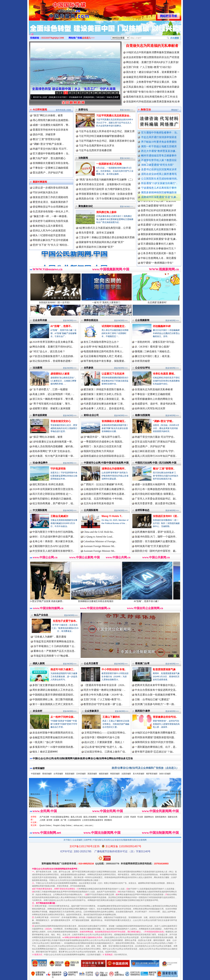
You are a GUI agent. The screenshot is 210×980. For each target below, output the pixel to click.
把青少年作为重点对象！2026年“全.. (104, 695)
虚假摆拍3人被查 (60, 374)
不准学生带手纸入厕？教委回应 (159, 160)
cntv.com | (89, 825)
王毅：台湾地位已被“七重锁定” (152, 699)
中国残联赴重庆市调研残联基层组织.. (53, 695)
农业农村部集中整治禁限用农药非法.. (53, 733)
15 (117, 93)
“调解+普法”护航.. (163, 421)
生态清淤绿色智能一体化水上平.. (51, 211)
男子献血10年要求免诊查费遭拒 (159, 142)
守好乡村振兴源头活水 (45, 192)
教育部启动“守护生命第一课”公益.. (103, 704)
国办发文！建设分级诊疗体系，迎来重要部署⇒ (153, 72)
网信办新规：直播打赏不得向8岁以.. (53, 347)
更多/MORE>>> (127, 110)
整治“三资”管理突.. (164, 469)
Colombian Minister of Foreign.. (100, 541)
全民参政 (89, 368)
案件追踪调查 (40, 415)
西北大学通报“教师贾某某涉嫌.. (159, 151)
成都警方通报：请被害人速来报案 (51, 408)
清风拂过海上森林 (106, 212)
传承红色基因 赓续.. (164, 374)
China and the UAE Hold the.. (99, 532)
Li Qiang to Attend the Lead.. (98, 537)
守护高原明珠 (58, 469)
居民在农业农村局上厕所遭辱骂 (159, 174)
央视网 (56, 820)
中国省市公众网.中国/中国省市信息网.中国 (106, 463)
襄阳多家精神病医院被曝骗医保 (159, 192)
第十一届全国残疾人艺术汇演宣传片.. (53, 704)
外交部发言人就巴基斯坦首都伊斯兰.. (53, 551)
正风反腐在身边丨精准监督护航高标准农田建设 (153, 87)
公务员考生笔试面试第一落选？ (158, 257)
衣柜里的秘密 (142, 361)
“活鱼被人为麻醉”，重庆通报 (50, 637)
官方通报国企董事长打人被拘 (157, 247)
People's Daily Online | (63, 825)
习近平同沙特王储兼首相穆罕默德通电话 (102, 136)
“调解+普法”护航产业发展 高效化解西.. (52, 600)
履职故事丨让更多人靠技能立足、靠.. (104, 399)
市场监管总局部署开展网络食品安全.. (54, 641)
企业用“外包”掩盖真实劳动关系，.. (103, 347)
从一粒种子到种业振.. (63, 717)
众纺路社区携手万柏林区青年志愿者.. (104, 494)
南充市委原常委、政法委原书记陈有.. (156, 503)
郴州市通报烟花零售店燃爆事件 (159, 156)
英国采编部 (92, 774)
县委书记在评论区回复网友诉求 (159, 169)
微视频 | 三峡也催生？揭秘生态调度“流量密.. (112, 97)
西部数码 (108, 820)
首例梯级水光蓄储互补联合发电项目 (103, 600)
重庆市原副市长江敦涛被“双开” (96, 247)
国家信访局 (173, 817)
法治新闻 (37, 368)
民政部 (133, 817)
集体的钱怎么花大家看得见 (48, 226)
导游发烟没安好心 (61, 421)
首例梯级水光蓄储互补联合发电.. (51, 163)
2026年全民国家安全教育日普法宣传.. (53, 489)
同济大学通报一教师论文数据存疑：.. (104, 690)
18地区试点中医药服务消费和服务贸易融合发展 (153, 52)
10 (96, 93)
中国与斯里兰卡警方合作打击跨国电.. (53, 532)
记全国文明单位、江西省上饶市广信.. (105, 752)
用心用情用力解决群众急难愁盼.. (51, 120)
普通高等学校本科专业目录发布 (50, 130)
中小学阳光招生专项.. (114, 669)
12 (104, 93)
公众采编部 (77, 840)
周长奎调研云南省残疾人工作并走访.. (53, 690)
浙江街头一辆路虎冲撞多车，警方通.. (53, 399)
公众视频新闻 (142, 320)
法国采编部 (126, 774)
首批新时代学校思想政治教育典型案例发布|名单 (153, 102)
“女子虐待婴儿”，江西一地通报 (50, 389)
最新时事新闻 (40, 182)
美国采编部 (70, 774)
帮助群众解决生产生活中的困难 (50, 240)
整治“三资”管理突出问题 (47, 139)
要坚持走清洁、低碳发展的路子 (50, 202)
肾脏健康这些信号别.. (165, 717)
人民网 (42, 820)
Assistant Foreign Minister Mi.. (99, 546)
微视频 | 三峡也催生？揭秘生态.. (153, 351)
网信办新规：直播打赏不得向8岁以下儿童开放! (152, 62)
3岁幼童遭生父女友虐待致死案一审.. (53, 442)
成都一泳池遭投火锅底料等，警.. (51, 125)
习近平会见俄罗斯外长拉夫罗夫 (97, 146)
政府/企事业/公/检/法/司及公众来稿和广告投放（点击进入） (145, 768)
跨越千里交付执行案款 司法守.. (50, 149)
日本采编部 (81, 774)
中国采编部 (36, 774)
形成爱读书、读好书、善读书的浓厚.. (156, 404)
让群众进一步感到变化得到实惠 (50, 188)
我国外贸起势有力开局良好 (99, 451)
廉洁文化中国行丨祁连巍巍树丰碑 (73, 97)
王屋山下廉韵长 (111, 717)
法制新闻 (83, 158)
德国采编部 (104, 774)
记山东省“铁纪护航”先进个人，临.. (104, 747)
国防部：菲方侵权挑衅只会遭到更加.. (156, 541)
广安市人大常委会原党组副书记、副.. (156, 499)
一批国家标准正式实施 (109, 164)
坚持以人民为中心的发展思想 (49, 231)
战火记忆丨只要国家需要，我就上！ (105, 742)
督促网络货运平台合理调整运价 (50, 207)
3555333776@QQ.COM (53, 38)
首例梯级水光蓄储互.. (114, 421)
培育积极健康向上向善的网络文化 (154, 399)
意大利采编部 (139, 774)
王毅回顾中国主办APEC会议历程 (51, 546)
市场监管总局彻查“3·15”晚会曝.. (51, 656)
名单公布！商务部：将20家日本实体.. (53, 541)
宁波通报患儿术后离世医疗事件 (159, 188)
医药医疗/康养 (143, 711)
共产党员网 (44, 817)
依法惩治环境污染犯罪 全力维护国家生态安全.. (105, 189)
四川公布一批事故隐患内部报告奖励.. (156, 489)
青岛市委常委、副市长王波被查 (97, 233)
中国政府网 (103, 817)
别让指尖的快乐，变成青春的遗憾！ (53, 361)
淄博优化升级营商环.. (114, 469)
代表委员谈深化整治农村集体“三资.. (104, 404)
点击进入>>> (88, 38)
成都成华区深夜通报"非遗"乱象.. (159, 197)
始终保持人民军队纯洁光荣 (150, 408)
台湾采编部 (58, 774)
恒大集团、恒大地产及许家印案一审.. (53, 456)
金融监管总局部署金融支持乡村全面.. (53, 737)
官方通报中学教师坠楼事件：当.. (160, 133)
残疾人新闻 (39, 663)
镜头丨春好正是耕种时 (45, 752)
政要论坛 (83, 110)
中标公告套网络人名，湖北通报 (158, 262)
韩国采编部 (115, 774)
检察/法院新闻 (143, 415)
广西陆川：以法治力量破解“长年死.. (104, 484)
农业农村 (37, 711)
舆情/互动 (146, 110)
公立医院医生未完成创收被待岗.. (160, 179)
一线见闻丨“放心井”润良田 (47, 742)
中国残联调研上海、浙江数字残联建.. (53, 699)
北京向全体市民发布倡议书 (99, 503)
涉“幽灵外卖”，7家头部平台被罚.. (102, 437)
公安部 (126, 817)
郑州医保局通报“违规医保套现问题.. (155, 737)
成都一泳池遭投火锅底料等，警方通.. (156, 484)
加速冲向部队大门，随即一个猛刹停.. (156, 537)
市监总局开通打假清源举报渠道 (159, 137)
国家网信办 (149, 817)
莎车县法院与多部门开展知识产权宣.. (156, 442)
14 (113, 93)
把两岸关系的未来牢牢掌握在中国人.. (156, 685)
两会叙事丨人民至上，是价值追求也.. (104, 408)
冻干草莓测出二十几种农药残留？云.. (54, 646)
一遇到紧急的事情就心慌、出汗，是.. (156, 747)
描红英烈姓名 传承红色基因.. (49, 484)
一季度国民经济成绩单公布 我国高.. (103, 442)
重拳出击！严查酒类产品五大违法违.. (54, 651)
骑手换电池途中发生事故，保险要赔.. (104, 361)
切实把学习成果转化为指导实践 (50, 221)
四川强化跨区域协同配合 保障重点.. (155, 494)
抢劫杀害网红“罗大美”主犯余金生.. (52, 451)
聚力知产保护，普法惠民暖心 (49, 158)
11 (100, 93)
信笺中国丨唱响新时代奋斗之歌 (102, 737)
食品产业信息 (41, 615)
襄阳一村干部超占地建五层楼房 (159, 146)
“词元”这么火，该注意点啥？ (49, 351)
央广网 (63, 820)
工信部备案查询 (74, 820)
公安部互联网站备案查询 (93, 820)
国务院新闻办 (161, 817)
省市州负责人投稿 (63, 110)
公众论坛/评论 (143, 368)
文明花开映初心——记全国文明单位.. (105, 733)
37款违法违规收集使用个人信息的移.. (53, 356)
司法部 (140, 817)
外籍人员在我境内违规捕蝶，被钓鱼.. (53, 446)
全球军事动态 (142, 510)
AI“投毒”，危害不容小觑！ (154, 600)
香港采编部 (47, 774)
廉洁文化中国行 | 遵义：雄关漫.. (153, 356)
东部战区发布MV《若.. (166, 516)
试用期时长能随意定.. (114, 326)
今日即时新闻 (40, 110)
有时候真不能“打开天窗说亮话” (152, 546)
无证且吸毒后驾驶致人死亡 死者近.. (103, 356)
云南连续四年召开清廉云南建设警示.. (104, 489)
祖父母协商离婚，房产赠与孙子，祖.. (53, 503)
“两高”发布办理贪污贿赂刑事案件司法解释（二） (107, 180)
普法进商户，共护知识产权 (48, 173)
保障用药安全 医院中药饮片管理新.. (155, 742)
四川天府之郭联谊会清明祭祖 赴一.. (52, 494)
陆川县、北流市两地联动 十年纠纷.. (103, 499)
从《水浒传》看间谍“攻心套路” (40, 97)
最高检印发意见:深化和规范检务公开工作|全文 (152, 97)
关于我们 (67, 840)
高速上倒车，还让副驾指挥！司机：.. (53, 394)
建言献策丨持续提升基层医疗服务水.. (104, 389)
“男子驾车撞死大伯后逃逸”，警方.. (52, 404)
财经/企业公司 (91, 415)
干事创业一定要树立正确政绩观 (50, 168)
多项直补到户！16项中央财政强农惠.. (53, 747)
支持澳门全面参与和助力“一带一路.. (155, 704)
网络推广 (175, 110)
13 (109, 93)
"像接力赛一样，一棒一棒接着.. (50, 216)
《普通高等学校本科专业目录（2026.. (104, 685)
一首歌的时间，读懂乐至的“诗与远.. (155, 342)
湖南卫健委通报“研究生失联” (157, 165)
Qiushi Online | (46, 825)
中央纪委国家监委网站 (60, 817)
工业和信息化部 (115, 817)
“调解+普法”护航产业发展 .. (48, 144)
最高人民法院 (76, 817)
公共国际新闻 (91, 510)
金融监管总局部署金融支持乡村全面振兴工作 (151, 77)
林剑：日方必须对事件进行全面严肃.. (53, 537)
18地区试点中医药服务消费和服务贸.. (156, 733)
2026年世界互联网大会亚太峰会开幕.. (53, 342)
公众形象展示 (92, 711)
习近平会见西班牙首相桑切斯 (95, 150)
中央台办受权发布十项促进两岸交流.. (156, 690)
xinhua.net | (78, 825)
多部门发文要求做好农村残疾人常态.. (53, 685)
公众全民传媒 (40, 320)
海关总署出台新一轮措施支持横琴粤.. (156, 695)
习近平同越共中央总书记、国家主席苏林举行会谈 (107, 141)
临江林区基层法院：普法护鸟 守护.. (155, 451)
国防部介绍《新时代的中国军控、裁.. (156, 551)
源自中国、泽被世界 (44, 134)
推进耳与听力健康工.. (63, 669)
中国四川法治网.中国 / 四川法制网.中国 (156, 463)
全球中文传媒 (55, 9)
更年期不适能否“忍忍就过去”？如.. (154, 752)
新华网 (49, 820)
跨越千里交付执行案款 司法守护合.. (155, 437)
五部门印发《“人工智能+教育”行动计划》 (149, 67)
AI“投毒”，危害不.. (61, 326)
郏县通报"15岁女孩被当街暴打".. (159, 183)
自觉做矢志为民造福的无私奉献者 (152, 46)
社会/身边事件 (40, 463)
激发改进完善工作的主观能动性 (50, 197)
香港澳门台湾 (142, 663)
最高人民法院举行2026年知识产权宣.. (156, 456)
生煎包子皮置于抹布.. (65, 621)
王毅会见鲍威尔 (59, 516)
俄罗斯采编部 (152, 774)
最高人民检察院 (90, 817)
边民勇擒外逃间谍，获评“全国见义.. (155, 532)
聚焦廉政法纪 (86, 206)
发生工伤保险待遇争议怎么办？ (101, 342)
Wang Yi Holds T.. (112, 516)
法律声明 (88, 840)
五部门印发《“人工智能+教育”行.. (102, 699)
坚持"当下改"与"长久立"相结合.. (51, 245)
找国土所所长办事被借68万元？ (158, 252)
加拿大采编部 (165, 774)
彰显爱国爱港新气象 (164, 669)
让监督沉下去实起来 (113, 374)
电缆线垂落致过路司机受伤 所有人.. (103, 351)
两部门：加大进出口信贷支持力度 (103, 446)
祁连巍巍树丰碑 (162, 326)
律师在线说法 (91, 320)
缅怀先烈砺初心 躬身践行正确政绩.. (52, 499)
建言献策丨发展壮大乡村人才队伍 (103, 394)
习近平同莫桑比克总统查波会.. (113, 116)
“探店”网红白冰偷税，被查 (48, 115)
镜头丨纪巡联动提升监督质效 (49, 235)
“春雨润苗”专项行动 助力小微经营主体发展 (150, 92)
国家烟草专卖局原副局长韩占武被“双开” (101, 242)
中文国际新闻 (40, 510)
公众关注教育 (91, 663)
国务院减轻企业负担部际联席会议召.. (104, 456)
